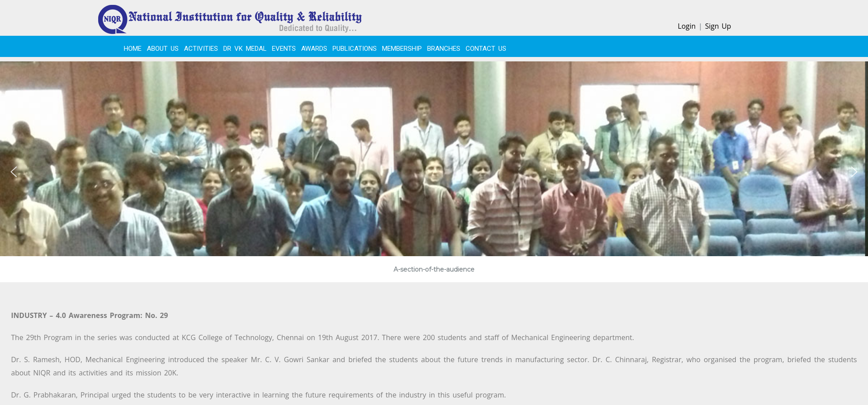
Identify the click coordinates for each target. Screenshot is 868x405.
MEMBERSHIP (402, 49)
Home (133, 49)
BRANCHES (444, 49)
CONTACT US (486, 49)
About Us (163, 49)
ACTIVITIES (201, 49)
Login (687, 26)
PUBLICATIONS (355, 49)
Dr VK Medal (245, 49)
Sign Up (718, 26)
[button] (14, 172)
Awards (314, 49)
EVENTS (284, 49)
